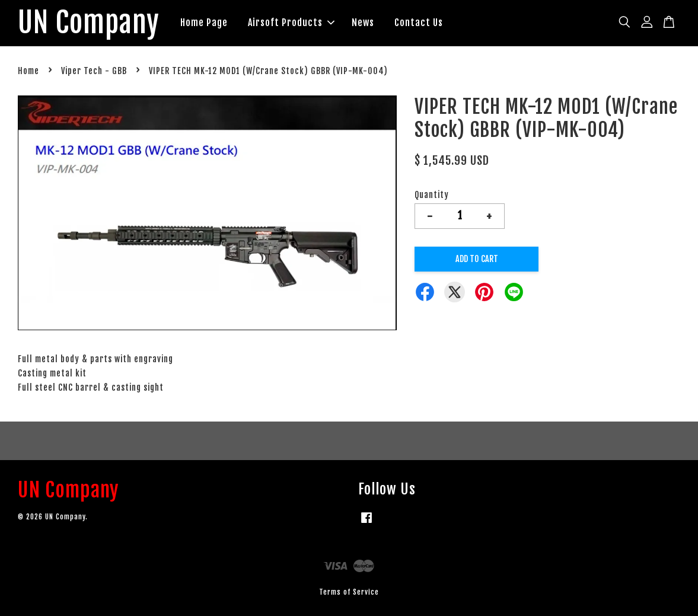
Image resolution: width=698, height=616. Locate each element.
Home (28, 71)
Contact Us (419, 23)
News (363, 23)
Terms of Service (349, 592)
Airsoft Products (291, 23)
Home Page (204, 23)
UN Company (89, 23)
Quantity (432, 195)
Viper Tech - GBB (94, 71)
